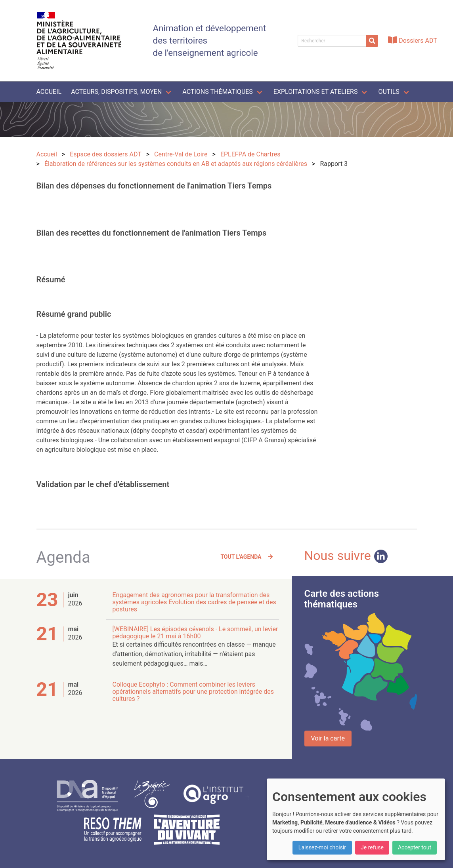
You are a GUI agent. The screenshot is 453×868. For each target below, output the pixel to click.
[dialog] (356, 819)
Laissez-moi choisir (322, 847)
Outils (389, 92)
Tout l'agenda (241, 557)
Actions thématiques (217, 92)
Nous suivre (346, 556)
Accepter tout (415, 847)
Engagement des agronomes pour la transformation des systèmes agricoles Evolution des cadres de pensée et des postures (194, 602)
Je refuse (372, 847)
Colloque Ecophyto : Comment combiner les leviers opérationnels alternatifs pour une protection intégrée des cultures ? (193, 692)
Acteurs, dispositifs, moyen (116, 92)
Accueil (49, 92)
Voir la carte (328, 738)
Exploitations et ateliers (316, 92)
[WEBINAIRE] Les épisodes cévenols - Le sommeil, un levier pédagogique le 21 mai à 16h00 (195, 633)
